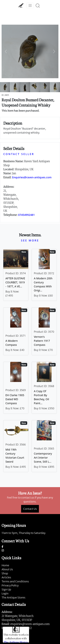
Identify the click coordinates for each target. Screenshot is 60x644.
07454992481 (26, 215)
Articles (6, 577)
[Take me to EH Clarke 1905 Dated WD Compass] (16, 388)
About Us (7, 569)
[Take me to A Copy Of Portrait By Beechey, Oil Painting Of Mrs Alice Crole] (44, 388)
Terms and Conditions (15, 581)
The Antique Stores (13, 597)
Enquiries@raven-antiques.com (32, 177)
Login (5, 593)
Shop (5, 573)
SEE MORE (30, 240)
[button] (6, 51)
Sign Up (6, 589)
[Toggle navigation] (30, 5)
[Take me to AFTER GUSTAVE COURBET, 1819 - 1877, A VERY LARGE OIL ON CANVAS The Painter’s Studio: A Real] (16, 275)
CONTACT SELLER (19, 154)
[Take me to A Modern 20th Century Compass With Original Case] (44, 275)
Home (5, 565)
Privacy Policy (10, 585)
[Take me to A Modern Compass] (16, 331)
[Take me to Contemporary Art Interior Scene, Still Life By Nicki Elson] (44, 446)
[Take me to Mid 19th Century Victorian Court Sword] (16, 446)
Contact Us (30, 509)
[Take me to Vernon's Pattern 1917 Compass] (44, 331)
